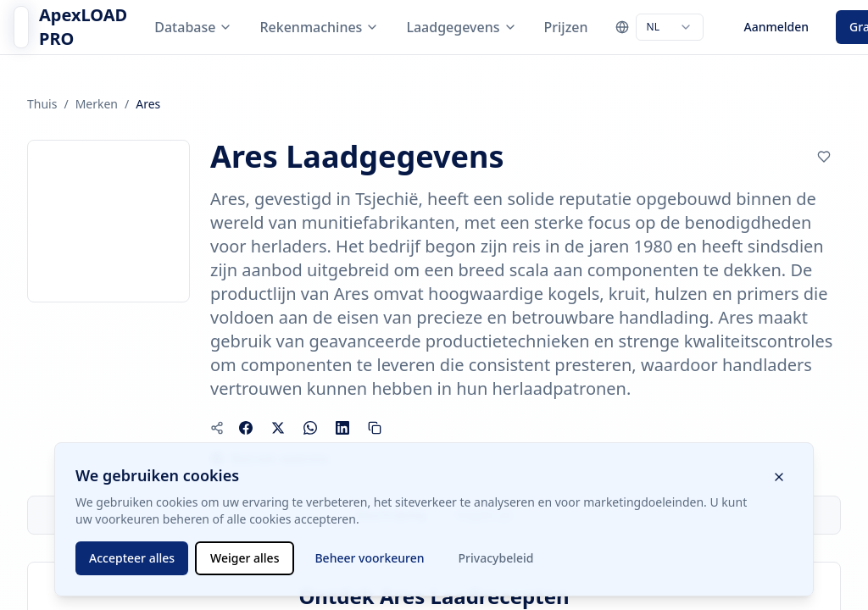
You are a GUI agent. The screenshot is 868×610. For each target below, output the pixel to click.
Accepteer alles (132, 558)
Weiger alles (245, 558)
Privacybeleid (496, 558)
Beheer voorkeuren (369, 558)
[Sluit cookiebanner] (779, 477)
